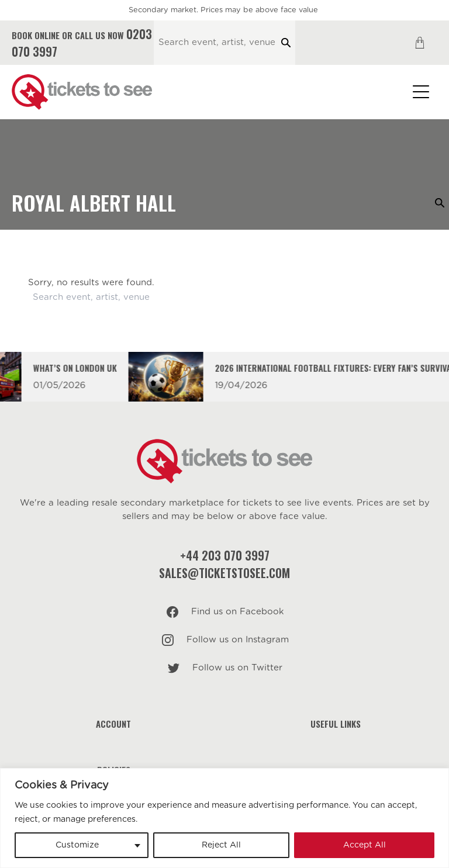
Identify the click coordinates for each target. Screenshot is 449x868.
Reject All (221, 845)
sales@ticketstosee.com (224, 573)
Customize (77, 845)
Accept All (365, 845)
